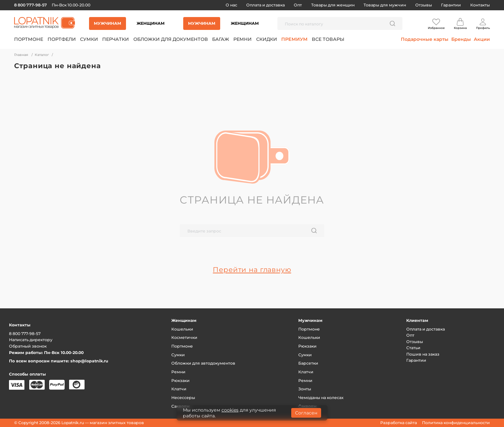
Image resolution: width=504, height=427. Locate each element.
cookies (230, 410)
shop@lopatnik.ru (89, 361)
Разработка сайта (399, 423)
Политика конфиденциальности (456, 423)
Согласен (306, 413)
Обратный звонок (28, 346)
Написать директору (31, 340)
